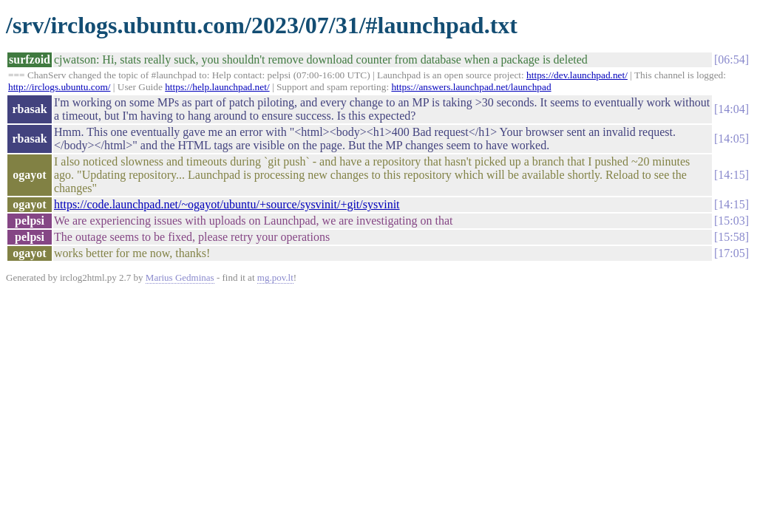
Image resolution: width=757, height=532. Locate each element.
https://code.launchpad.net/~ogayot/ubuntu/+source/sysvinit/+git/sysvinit (227, 204)
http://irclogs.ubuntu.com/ (59, 87)
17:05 (731, 253)
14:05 (731, 139)
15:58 (731, 237)
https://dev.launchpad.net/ (577, 75)
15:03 (731, 221)
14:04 (731, 109)
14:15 (731, 175)
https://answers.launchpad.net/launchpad (471, 87)
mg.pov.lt (275, 277)
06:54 (731, 59)
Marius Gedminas (180, 277)
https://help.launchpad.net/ (217, 87)
